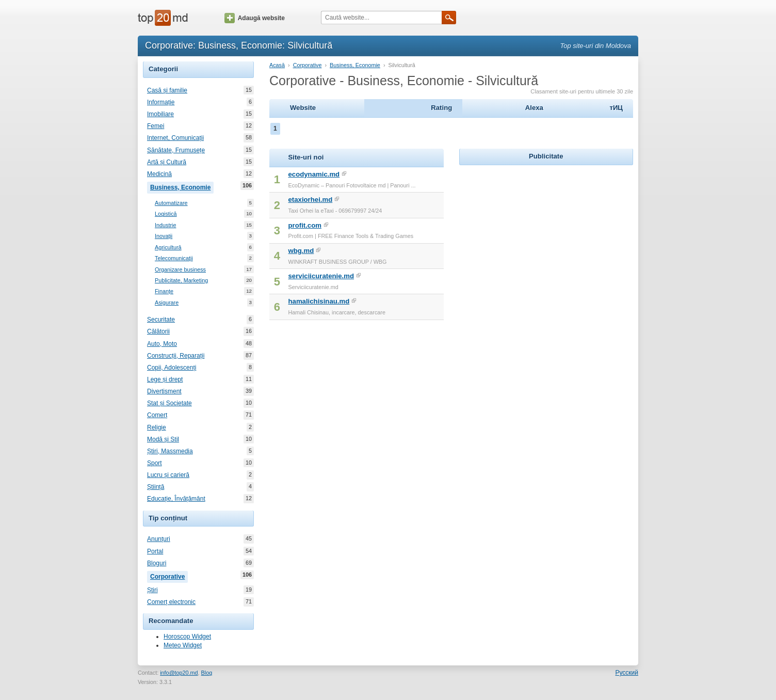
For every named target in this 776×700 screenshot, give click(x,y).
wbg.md (301, 251)
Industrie (165, 225)
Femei (156, 126)
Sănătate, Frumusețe (176, 150)
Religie (157, 427)
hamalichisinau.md (319, 301)
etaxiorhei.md (311, 200)
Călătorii (158, 331)
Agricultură (168, 248)
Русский (627, 673)
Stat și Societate (169, 403)
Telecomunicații (174, 258)
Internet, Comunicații (175, 138)
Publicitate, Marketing (181, 281)
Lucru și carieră (168, 475)
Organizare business (180, 270)
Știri (152, 590)
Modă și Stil (163, 439)
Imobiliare (160, 114)
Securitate (161, 320)
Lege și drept (165, 379)
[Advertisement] (546, 232)
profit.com (305, 225)
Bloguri (157, 563)
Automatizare (171, 203)
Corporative (169, 576)
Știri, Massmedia (170, 451)
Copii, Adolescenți (172, 368)
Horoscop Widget (187, 637)
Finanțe (164, 291)
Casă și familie (167, 90)
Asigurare (167, 303)
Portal (155, 551)
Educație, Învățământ (176, 499)
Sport (155, 463)
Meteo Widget (183, 645)
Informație (161, 102)
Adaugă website (255, 18)
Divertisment (164, 391)
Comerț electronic (171, 602)
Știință (156, 487)
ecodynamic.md (314, 174)
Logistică (166, 214)
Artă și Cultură (167, 162)
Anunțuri (159, 539)
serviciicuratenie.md (321, 276)
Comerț (157, 415)
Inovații (164, 236)
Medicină (159, 174)
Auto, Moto (162, 344)
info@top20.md (179, 673)
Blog (207, 673)
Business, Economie (182, 186)
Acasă (277, 65)
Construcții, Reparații (176, 356)
